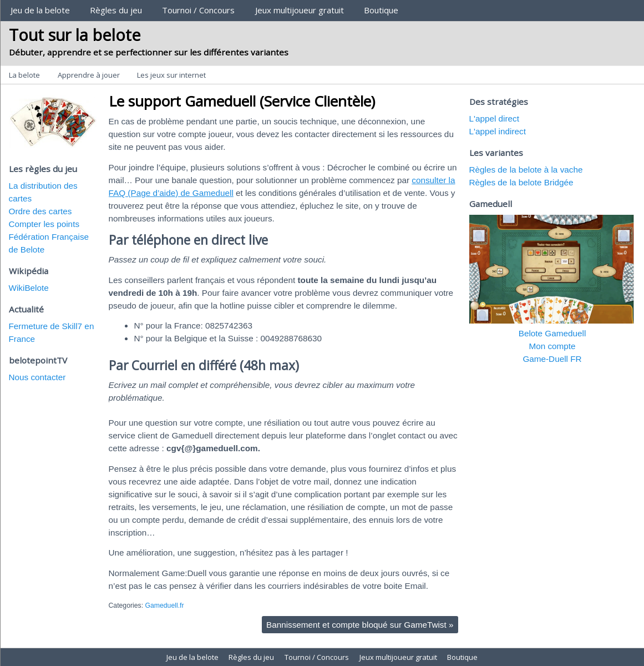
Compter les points (44, 224)
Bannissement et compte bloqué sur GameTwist (360, 625)
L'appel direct (495, 118)
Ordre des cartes (40, 211)
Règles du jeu (116, 10)
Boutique (381, 10)
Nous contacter (37, 377)
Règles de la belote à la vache (526, 170)
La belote (24, 75)
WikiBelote (29, 288)
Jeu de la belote (40, 10)
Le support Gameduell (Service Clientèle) (242, 101)
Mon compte (552, 346)
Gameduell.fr (164, 606)
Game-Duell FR (552, 359)
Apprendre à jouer (89, 75)
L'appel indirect (498, 131)
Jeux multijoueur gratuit (300, 10)
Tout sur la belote (75, 35)
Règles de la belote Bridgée (521, 182)
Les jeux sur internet (171, 75)
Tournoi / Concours (198, 10)
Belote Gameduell (552, 333)
